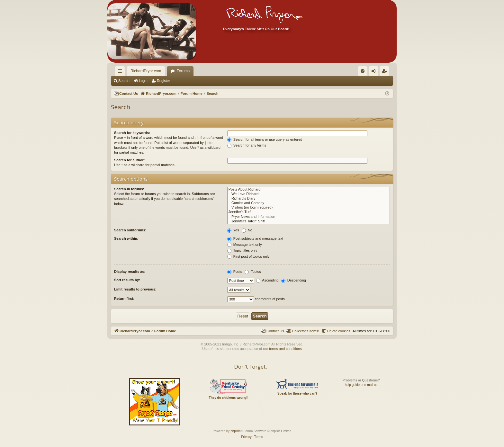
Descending (294, 280)
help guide (352, 385)
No (247, 230)
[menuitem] (352, 71)
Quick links (121, 72)
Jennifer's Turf (309, 212)
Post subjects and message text (255, 238)
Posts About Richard (309, 190)
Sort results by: (127, 280)
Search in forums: (129, 189)
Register (163, 81)
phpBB (235, 431)
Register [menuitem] (386, 72)
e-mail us (371, 385)
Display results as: (130, 272)
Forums (183, 71)
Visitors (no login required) (309, 208)
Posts (235, 272)
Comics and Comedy (309, 203)
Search (124, 81)
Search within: (126, 238)
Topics (253, 272)
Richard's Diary (309, 199)
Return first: (124, 299)
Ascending (267, 280)
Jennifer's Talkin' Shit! (309, 221)
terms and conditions (285, 349)
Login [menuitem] (375, 72)
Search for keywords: (132, 133)
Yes (233, 230)
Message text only (245, 245)
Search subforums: (130, 230)
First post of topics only (248, 256)
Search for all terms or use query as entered (265, 139)
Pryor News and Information (309, 217)
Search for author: (129, 160)
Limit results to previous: (135, 289)
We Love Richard (309, 194)
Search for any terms (247, 145)
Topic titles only (242, 250)
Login (143, 81)
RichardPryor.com (146, 71)
